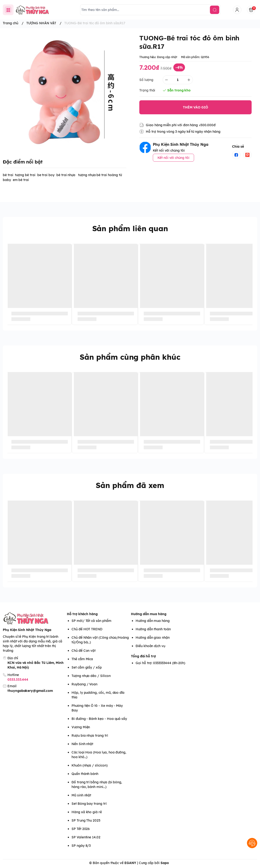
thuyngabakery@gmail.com (30, 691)
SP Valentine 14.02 (86, 837)
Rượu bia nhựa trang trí (90, 736)
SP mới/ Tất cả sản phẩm (91, 621)
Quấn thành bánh (85, 774)
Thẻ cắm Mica (82, 659)
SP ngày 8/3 (81, 846)
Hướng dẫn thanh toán (153, 629)
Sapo (165, 863)
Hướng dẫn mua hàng (149, 614)
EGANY (130, 863)
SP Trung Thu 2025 (86, 820)
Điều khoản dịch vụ (150, 646)
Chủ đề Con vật (84, 651)
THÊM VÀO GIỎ (195, 107)
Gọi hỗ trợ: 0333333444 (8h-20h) (160, 663)
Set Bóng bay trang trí (89, 804)
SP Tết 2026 (81, 829)
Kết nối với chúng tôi (173, 158)
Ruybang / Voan (84, 684)
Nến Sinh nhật (82, 744)
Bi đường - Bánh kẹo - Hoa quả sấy (99, 719)
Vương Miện (81, 727)
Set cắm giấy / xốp (87, 667)
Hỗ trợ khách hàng (82, 614)
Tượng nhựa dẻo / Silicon (91, 676)
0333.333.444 (18, 680)
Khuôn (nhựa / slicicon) (90, 765)
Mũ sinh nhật (81, 795)
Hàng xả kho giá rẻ (87, 812)
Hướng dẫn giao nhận (153, 638)
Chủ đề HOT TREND (87, 629)
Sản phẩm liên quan (130, 228)
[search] (215, 10)
